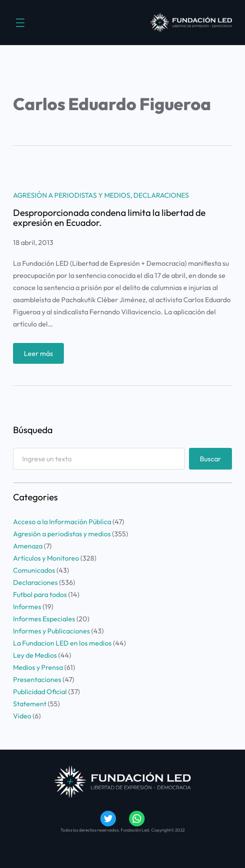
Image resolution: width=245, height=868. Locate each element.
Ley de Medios (35, 655)
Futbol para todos (40, 594)
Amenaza (28, 546)
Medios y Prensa (38, 667)
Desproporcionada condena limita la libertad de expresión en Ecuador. (109, 218)
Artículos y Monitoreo (46, 558)
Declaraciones (161, 195)
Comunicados (34, 570)
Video (22, 716)
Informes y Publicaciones (51, 631)
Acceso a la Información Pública (62, 522)
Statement (30, 704)
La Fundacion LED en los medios (62, 643)
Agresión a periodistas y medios (72, 195)
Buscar (210, 459)
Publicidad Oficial (40, 692)
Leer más (41, 355)
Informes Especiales (44, 619)
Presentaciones (37, 679)
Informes (27, 607)
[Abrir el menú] (20, 23)
